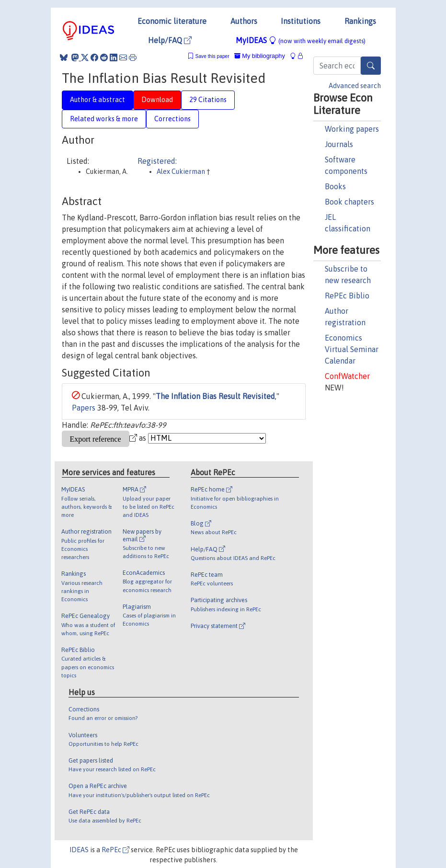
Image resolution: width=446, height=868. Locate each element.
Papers (84, 408)
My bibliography (260, 56)
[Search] (371, 66)
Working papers (352, 129)
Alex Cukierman (182, 171)
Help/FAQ (170, 40)
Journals (339, 144)
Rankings (360, 21)
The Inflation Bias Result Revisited (215, 396)
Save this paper (212, 56)
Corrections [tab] (172, 119)
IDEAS (79, 850)
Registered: (157, 161)
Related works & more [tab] (104, 119)
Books (335, 186)
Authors (244, 21)
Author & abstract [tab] (97, 100)
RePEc (115, 850)
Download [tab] (157, 100)
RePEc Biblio (347, 296)
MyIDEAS (301, 40)
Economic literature (172, 21)
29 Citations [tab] (208, 100)
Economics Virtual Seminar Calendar (352, 349)
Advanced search (355, 86)
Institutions (301, 21)
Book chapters (349, 202)
